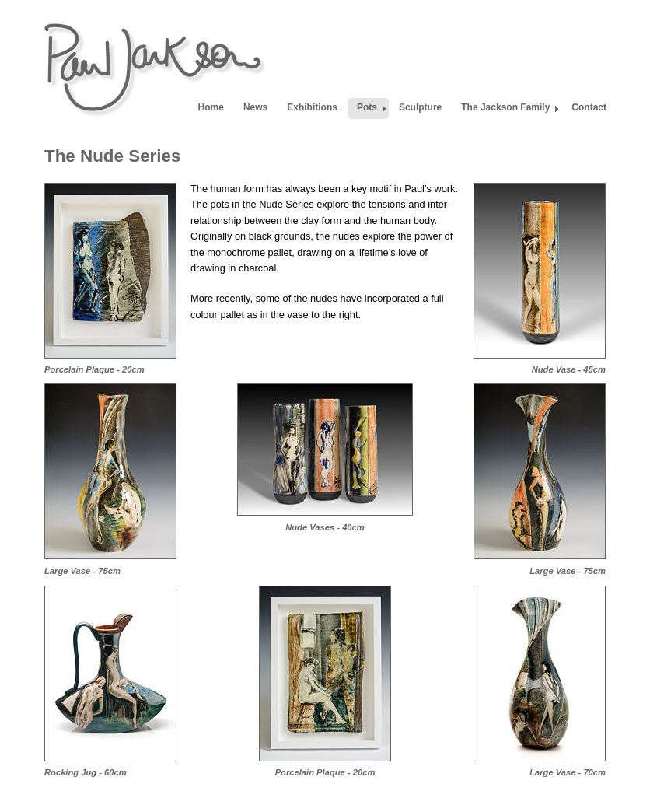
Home (211, 107)
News (255, 107)
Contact (589, 107)
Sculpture (420, 107)
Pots (367, 107)
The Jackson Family (505, 107)
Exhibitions (312, 107)
